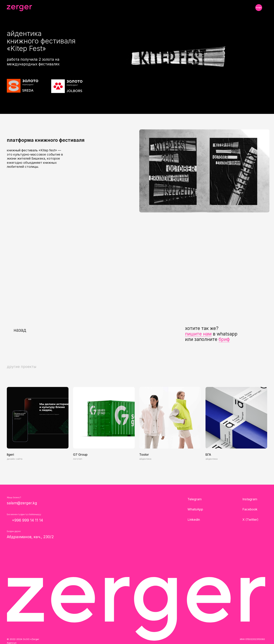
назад (20, 330)
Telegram (195, 499)
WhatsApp (195, 509)
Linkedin (194, 519)
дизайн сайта (15, 459)
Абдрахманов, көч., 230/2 (30, 537)
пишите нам (198, 334)
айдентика (145, 459)
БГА (208, 454)
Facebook (250, 509)
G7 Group (80, 454)
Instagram (250, 499)
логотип (78, 459)
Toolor (144, 454)
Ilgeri (10, 454)
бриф (224, 339)
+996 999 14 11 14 (27, 520)
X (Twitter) (250, 519)
